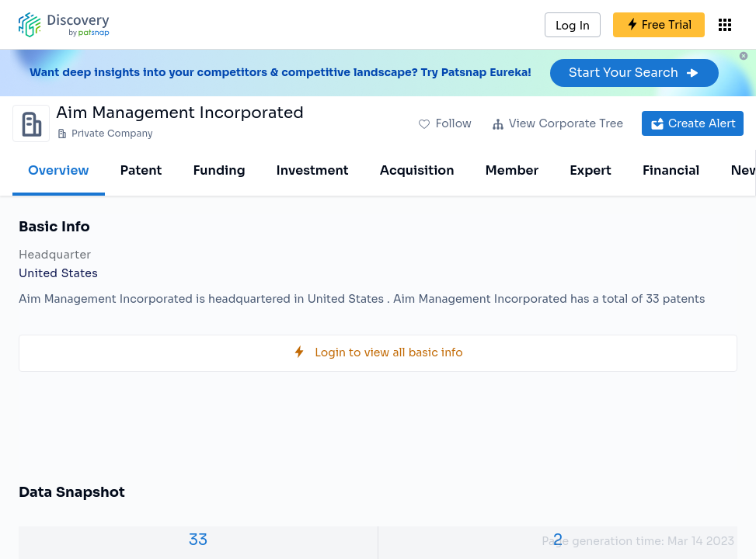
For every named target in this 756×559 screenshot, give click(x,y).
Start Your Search (634, 73)
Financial (671, 170)
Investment (313, 170)
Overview (59, 170)
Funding (219, 170)
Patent (141, 170)
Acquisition (417, 170)
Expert (591, 170)
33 (199, 540)
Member (512, 170)
